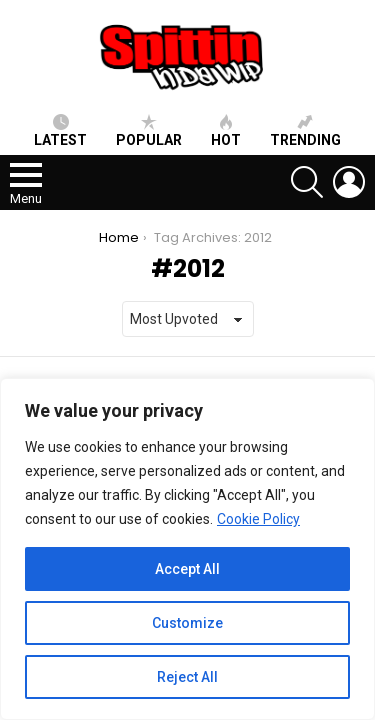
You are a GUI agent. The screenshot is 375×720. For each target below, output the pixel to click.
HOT (226, 131)
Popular (149, 131)
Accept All (187, 569)
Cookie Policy (258, 519)
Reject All (187, 677)
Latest (60, 131)
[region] (187, 549)
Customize (187, 623)
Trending (305, 131)
